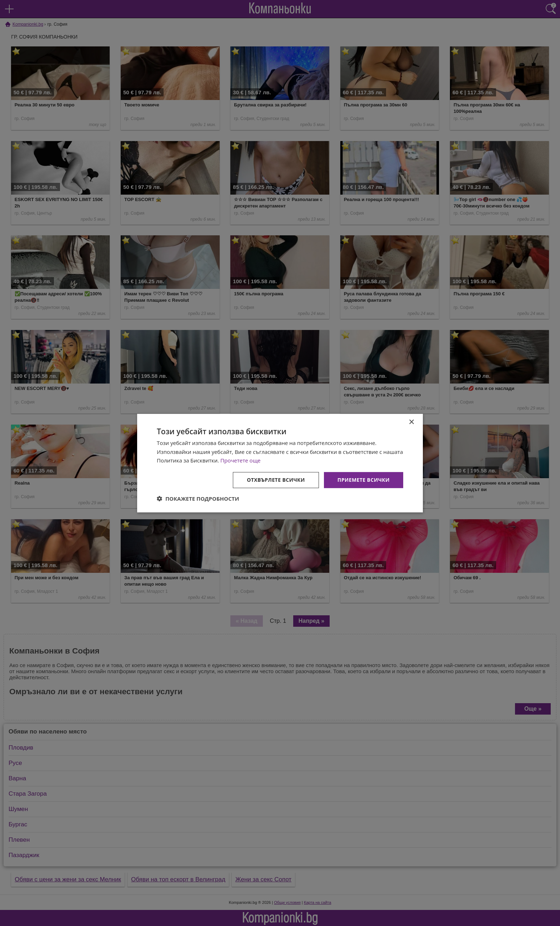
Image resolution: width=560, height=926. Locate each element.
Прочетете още (240, 460)
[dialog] (280, 463)
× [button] (411, 422)
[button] (198, 499)
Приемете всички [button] (364, 480)
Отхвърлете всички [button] (276, 480)
